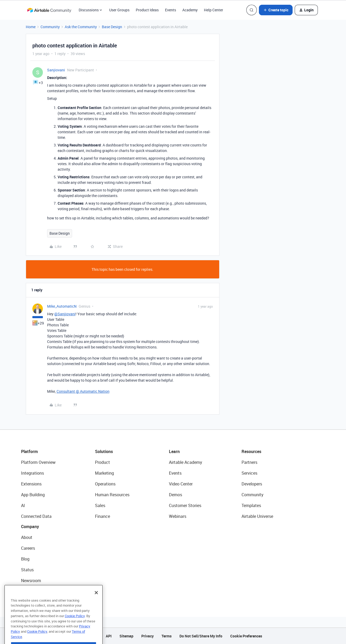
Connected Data (36, 516)
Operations (105, 484)
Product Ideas (147, 10)
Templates (251, 505)
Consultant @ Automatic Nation (83, 391)
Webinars (178, 516)
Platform (29, 451)
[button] (276, 10)
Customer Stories (185, 505)
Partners (249, 462)
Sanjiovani (56, 70)
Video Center (181, 484)
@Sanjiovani (65, 314)
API (109, 636)
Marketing (104, 473)
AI (23, 505)
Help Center (214, 10)
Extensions (31, 484)
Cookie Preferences (246, 636)
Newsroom (31, 581)
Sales (100, 505)
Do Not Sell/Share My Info (201, 636)
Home (31, 27)
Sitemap (126, 636)
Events (171, 10)
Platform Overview (38, 462)
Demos (175, 495)
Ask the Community (81, 27)
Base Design (112, 27)
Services (249, 473)
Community (50, 27)
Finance (102, 516)
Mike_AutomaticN (62, 306)
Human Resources (112, 495)
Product (102, 462)
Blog (25, 559)
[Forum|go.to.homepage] (49, 10)
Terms (167, 636)
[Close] (96, 603)
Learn (174, 451)
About (27, 537)
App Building (33, 495)
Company (30, 527)
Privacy (147, 636)
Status (27, 570)
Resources (251, 451)
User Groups (119, 10)
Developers (252, 484)
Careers (28, 548)
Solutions (104, 451)
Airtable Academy (185, 462)
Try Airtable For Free (40, 591)
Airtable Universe (257, 516)
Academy (190, 10)
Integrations (32, 473)
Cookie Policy (75, 626)
